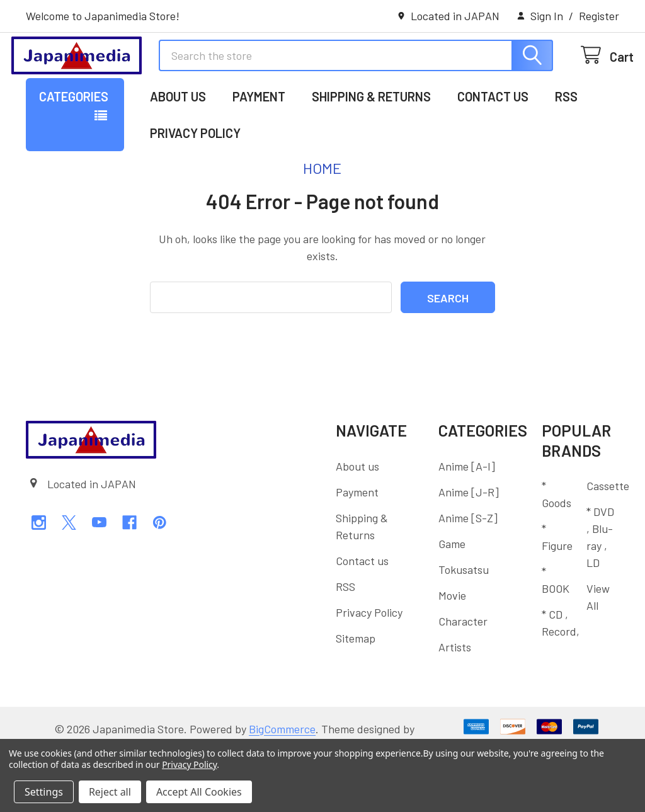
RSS (566, 140)
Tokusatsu (464, 613)
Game (452, 587)
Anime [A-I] (467, 510)
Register (599, 16)
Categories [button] (74, 140)
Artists (455, 690)
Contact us (493, 140)
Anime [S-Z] (468, 561)
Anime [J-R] (469, 535)
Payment (259, 140)
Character (463, 665)
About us (178, 140)
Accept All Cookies (199, 792)
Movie (452, 639)
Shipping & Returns (371, 140)
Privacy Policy (195, 177)
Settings (44, 792)
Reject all (110, 792)
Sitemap (356, 682)
